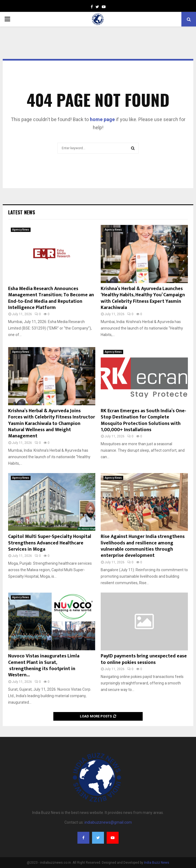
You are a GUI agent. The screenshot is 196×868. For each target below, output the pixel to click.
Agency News (21, 230)
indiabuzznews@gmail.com (108, 822)
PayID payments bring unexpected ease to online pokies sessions (144, 659)
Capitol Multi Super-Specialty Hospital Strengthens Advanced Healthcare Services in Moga (50, 543)
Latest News (22, 212)
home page (102, 119)
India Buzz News (157, 863)
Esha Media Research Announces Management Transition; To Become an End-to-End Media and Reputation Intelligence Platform (51, 298)
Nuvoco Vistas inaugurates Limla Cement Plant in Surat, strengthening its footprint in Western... (44, 666)
